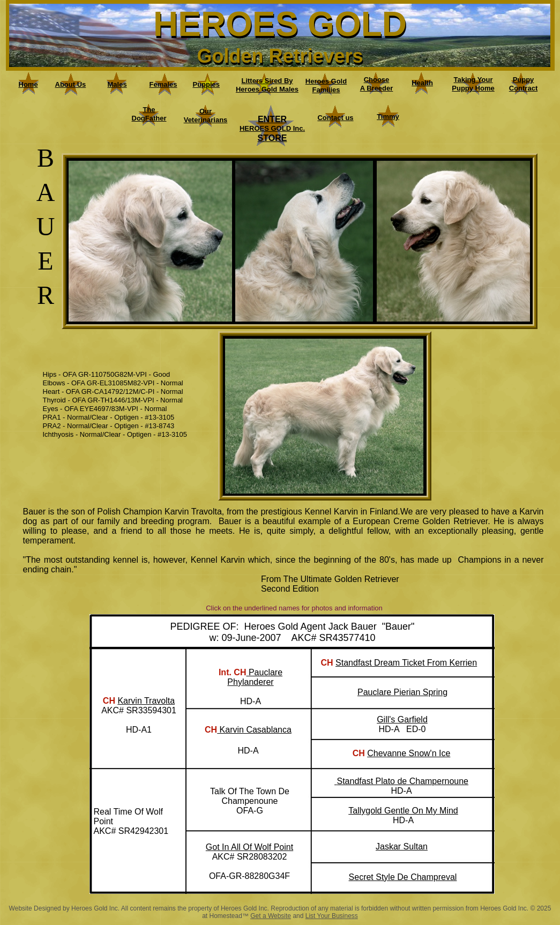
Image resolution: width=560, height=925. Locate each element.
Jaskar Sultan (402, 846)
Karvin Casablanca (254, 730)
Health (422, 83)
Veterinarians (206, 120)
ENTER (272, 119)
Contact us (335, 118)
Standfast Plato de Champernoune (402, 781)
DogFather (149, 118)
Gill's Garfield (402, 719)
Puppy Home (473, 88)
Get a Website (271, 916)
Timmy (388, 117)
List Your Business (332, 916)
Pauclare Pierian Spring (402, 692)
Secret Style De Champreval (403, 877)
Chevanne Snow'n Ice (409, 753)
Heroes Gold (326, 81)
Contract (523, 88)
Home (28, 84)
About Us (71, 84)
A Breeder (377, 88)
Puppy (524, 80)
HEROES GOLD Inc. (272, 128)
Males (117, 84)
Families (326, 90)
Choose (377, 80)
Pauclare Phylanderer (255, 677)
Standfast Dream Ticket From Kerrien (406, 663)
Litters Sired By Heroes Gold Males (267, 85)
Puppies (207, 84)
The (149, 110)
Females (163, 84)
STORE (272, 138)
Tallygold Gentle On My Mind (403, 811)
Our (206, 111)
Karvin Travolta (146, 701)
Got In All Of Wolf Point (249, 847)
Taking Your (473, 80)
